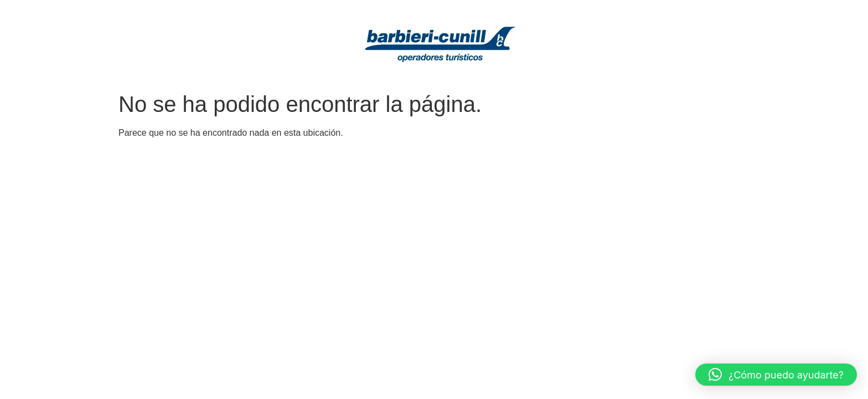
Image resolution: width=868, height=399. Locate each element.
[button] (776, 375)
